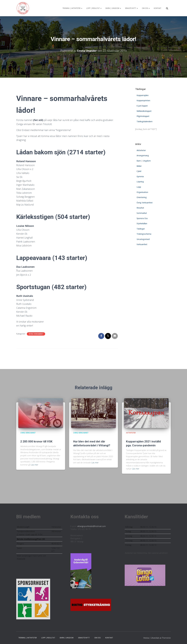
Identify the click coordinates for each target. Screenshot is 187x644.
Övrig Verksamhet (36, 334)
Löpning (140, 182)
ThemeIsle (166, 638)
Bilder (139, 166)
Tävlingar (141, 229)
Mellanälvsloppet (144, 111)
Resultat (140, 208)
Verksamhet (142, 244)
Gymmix (140, 176)
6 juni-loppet (142, 106)
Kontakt (158, 8)
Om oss (146, 8)
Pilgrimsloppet (143, 116)
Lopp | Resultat (94, 8)
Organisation (142, 192)
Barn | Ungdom (113, 8)
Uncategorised (143, 239)
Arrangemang (143, 155)
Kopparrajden (143, 95)
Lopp (139, 187)
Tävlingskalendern (145, 121)
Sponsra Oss (142, 218)
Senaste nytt (131, 8)
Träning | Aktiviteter (72, 8)
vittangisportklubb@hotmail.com (91, 526)
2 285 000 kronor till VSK (36, 441)
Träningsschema (144, 234)
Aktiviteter (141, 150)
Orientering (142, 197)
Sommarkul (142, 213)
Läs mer (35, 465)
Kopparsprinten (143, 100)
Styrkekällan (142, 223)
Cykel (139, 171)
